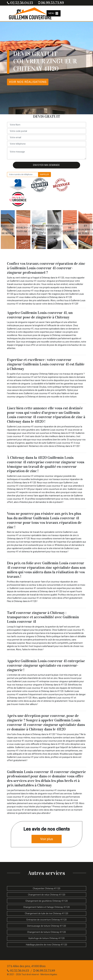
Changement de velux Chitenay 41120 (47, 895)
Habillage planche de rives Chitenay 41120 (46, 945)
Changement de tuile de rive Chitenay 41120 (46, 913)
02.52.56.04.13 (20, 3)
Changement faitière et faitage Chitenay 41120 (46, 907)
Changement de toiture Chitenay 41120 (46, 932)
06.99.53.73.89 (51, 3)
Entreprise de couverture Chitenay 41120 (47, 920)
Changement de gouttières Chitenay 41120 (47, 901)
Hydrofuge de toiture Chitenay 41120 (46, 938)
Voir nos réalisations (28, 82)
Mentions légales (49, 974)
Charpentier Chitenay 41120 (46, 888)
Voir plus (47, 839)
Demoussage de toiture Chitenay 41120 (47, 926)
